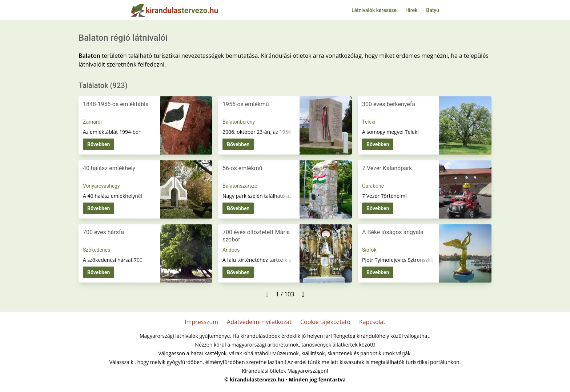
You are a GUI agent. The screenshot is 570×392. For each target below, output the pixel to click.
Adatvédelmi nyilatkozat (259, 322)
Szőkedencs (97, 250)
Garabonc (373, 186)
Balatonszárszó (240, 186)
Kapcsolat (372, 322)
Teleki (369, 122)
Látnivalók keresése (374, 10)
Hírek (411, 10)
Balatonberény (239, 122)
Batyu (433, 10)
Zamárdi (92, 122)
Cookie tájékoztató (325, 322)
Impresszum (201, 322)
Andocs (231, 250)
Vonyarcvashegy (101, 186)
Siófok (369, 250)
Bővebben (99, 144)
